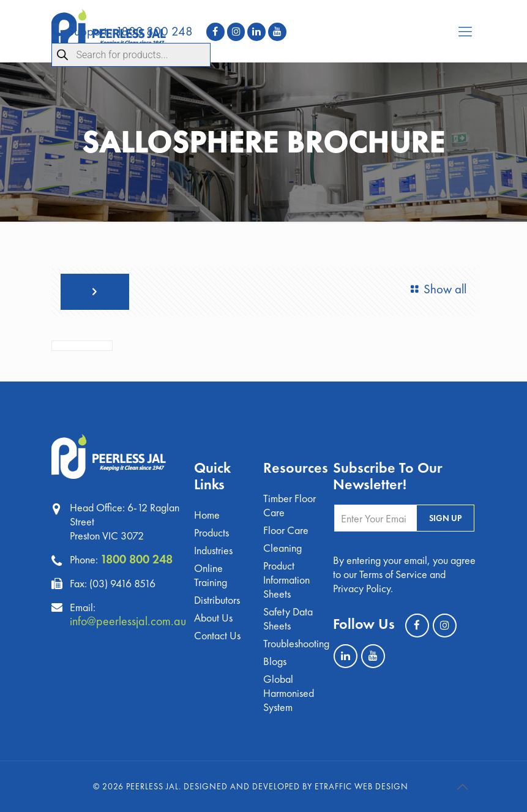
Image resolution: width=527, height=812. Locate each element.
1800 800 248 (136, 559)
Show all (436, 289)
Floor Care (286, 530)
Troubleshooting (290, 643)
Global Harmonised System (289, 693)
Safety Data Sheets (288, 618)
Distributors (217, 600)
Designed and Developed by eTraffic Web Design (296, 786)
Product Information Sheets (286, 580)
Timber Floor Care (290, 505)
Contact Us (217, 635)
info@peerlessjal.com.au (128, 621)
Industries (213, 550)
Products (211, 532)
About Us (213, 618)
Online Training (211, 575)
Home (207, 515)
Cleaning (282, 548)
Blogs (275, 661)
